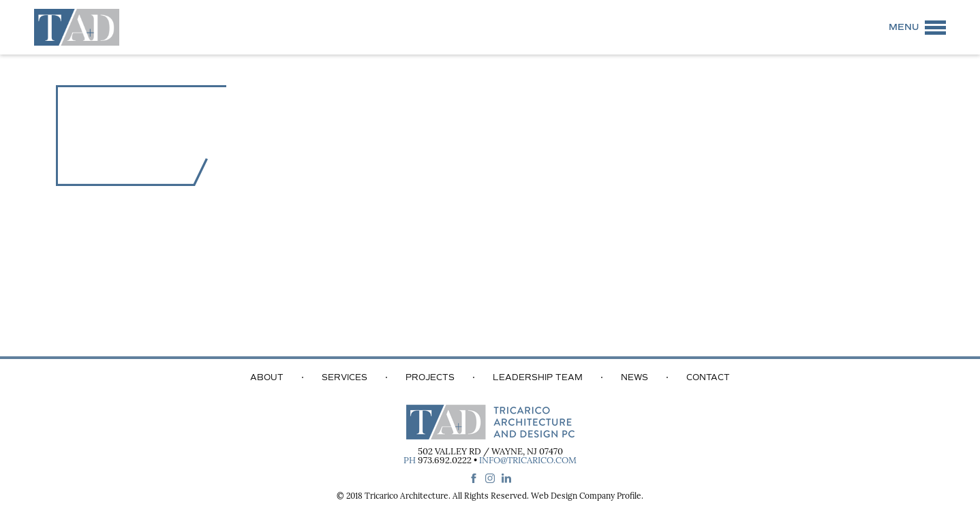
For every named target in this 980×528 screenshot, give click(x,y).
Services (344, 377)
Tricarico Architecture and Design (77, 27)
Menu (904, 27)
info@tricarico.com (528, 461)
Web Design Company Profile (586, 497)
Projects (430, 377)
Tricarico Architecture (407, 497)
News (634, 377)
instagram (490, 478)
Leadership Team (538, 377)
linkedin (506, 478)
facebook (474, 478)
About (267, 377)
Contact (708, 377)
